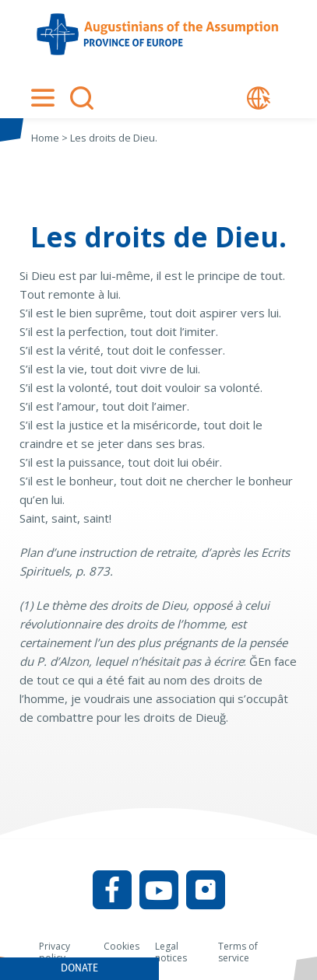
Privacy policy (55, 952)
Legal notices (171, 952)
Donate (79, 968)
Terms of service (238, 952)
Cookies (122, 946)
